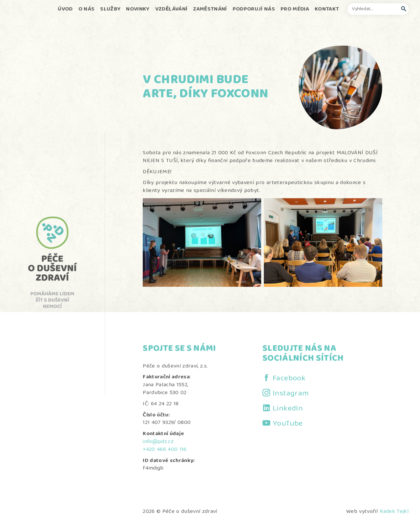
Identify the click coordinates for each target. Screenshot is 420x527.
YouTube (288, 424)
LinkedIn (288, 409)
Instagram (291, 394)
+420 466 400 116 (165, 450)
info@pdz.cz (158, 442)
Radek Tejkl (394, 512)
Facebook (289, 379)
